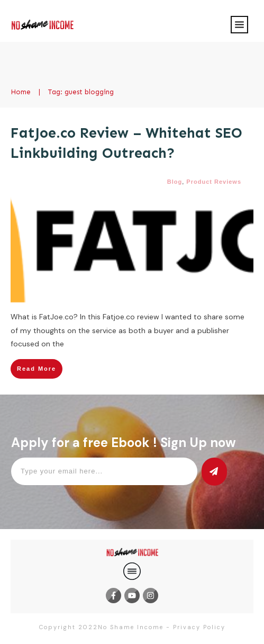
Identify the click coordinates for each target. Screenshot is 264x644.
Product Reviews (214, 182)
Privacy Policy (199, 627)
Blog (175, 182)
